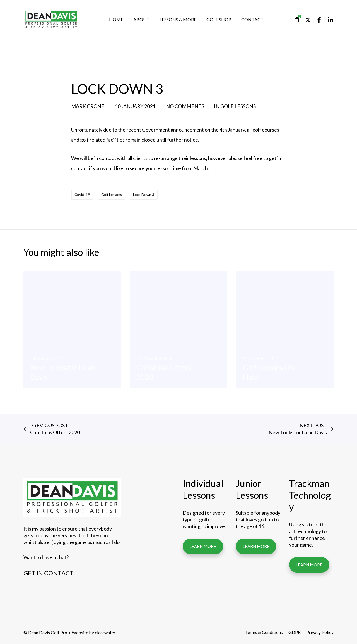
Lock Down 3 (144, 195)
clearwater (105, 632)
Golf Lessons (238, 106)
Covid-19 (82, 195)
